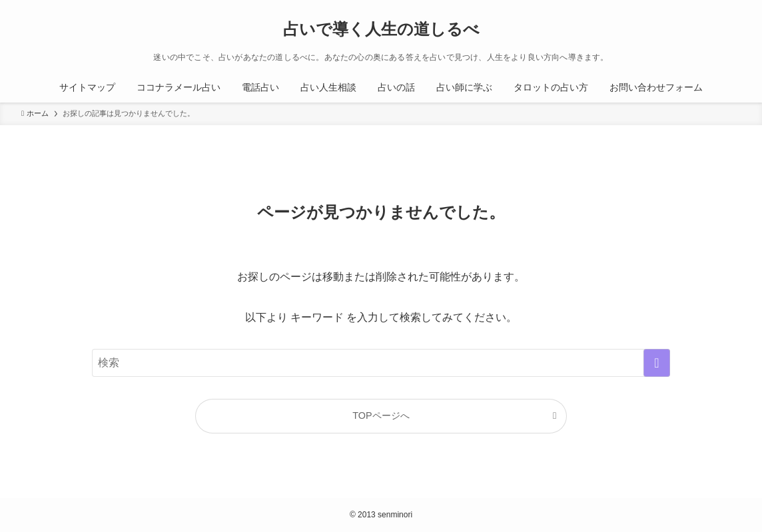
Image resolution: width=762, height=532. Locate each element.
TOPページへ (381, 415)
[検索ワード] (381, 363)
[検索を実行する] (657, 363)
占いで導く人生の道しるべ (381, 29)
